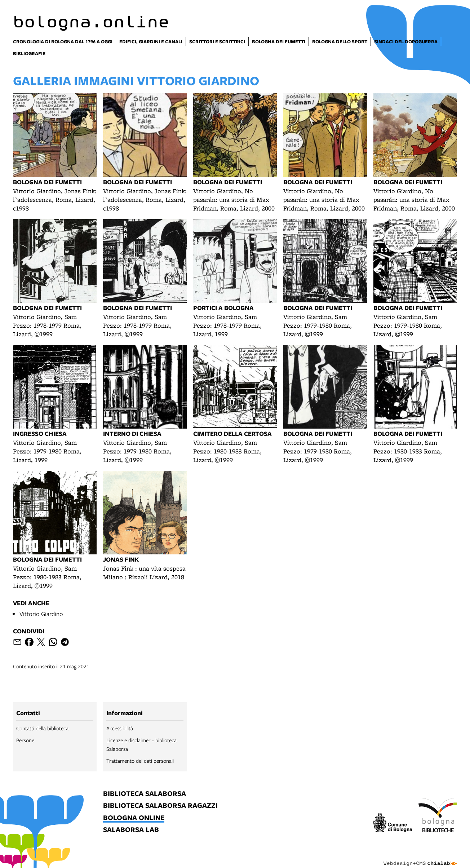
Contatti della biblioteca (42, 728)
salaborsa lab (131, 830)
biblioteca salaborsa (145, 794)
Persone (25, 740)
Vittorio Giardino (41, 614)
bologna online (134, 818)
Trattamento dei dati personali (140, 761)
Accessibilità (120, 728)
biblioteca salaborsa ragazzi (160, 806)
